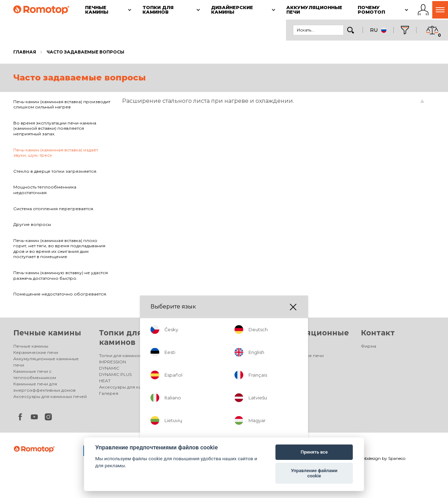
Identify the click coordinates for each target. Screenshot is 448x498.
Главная (25, 52)
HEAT (105, 381)
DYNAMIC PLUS (115, 374)
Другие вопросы (32, 224)
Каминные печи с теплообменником (35, 374)
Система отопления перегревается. (54, 209)
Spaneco (397, 458)
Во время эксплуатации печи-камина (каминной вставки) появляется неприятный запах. (55, 128)
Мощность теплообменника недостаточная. (45, 190)
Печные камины (47, 333)
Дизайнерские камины (210, 355)
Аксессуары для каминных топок (136, 387)
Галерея (109, 393)
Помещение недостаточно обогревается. (60, 294)
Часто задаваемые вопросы (85, 52)
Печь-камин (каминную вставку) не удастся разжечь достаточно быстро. (61, 275)
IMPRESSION (113, 362)
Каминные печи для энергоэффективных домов (44, 387)
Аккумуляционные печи (297, 355)
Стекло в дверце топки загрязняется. (55, 171)
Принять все (314, 452)
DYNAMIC (109, 368)
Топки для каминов (120, 355)
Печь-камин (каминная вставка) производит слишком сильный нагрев (62, 104)
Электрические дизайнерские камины (218, 365)
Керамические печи (36, 352)
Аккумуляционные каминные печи (46, 362)
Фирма (369, 346)
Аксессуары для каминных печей (50, 396)
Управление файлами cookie (314, 473)
